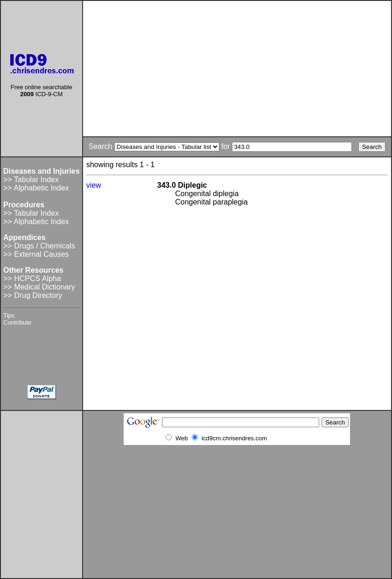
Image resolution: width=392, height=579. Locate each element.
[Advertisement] (237, 69)
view (94, 185)
